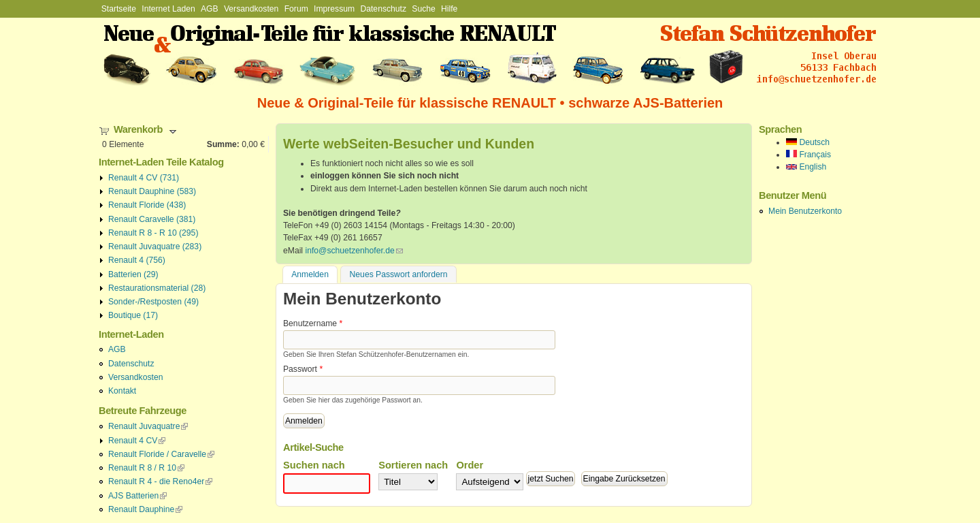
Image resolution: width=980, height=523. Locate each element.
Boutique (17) (133, 315)
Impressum (334, 9)
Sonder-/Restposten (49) (153, 302)
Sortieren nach (413, 465)
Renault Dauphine (145, 509)
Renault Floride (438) (147, 205)
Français (808, 155)
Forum (296, 9)
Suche (423, 9)
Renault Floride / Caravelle (161, 454)
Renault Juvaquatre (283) (155, 247)
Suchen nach (314, 465)
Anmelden (314, 273)
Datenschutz (383, 9)
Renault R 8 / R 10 (146, 468)
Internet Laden (168, 9)
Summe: (223, 144)
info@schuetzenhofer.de (354, 251)
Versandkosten (251, 9)
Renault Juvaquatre (148, 426)
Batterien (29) (133, 274)
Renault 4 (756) (137, 260)
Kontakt (122, 391)
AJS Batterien (137, 496)
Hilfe (449, 9)
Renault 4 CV (137, 441)
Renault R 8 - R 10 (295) (153, 233)
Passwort (303, 369)
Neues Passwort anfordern (399, 274)
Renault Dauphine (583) (152, 191)
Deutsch (808, 142)
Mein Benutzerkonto (805, 211)
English (806, 167)
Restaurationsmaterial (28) (157, 288)
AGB (210, 9)
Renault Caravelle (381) (152, 219)
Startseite (119, 9)
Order (470, 465)
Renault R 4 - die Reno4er (160, 481)
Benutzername (313, 323)
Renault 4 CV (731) (144, 178)
